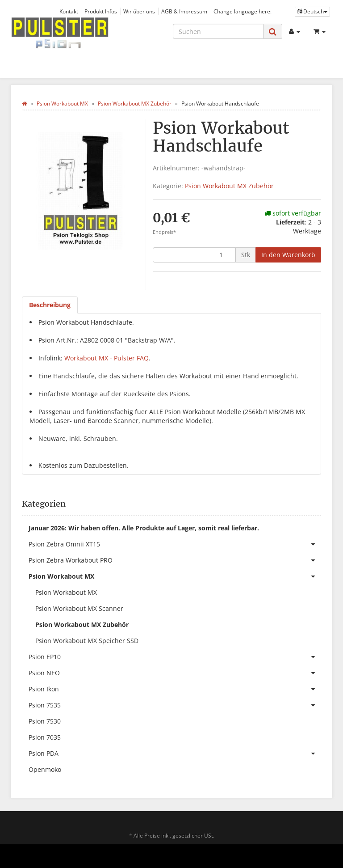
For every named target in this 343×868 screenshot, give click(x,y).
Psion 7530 (45, 721)
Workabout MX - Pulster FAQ (107, 358)
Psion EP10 (175, 657)
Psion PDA (175, 754)
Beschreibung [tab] (50, 305)
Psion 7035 (45, 737)
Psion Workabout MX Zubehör (229, 186)
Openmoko (45, 769)
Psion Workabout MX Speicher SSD (87, 641)
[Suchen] (218, 31)
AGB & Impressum (184, 11)
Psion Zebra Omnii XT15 (175, 544)
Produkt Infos (101, 11)
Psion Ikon (175, 689)
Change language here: (243, 11)
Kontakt (69, 11)
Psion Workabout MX (175, 576)
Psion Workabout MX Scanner (79, 608)
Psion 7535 (175, 705)
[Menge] (194, 255)
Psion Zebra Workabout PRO (175, 560)
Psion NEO (175, 673)
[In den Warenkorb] (288, 255)
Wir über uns (139, 11)
